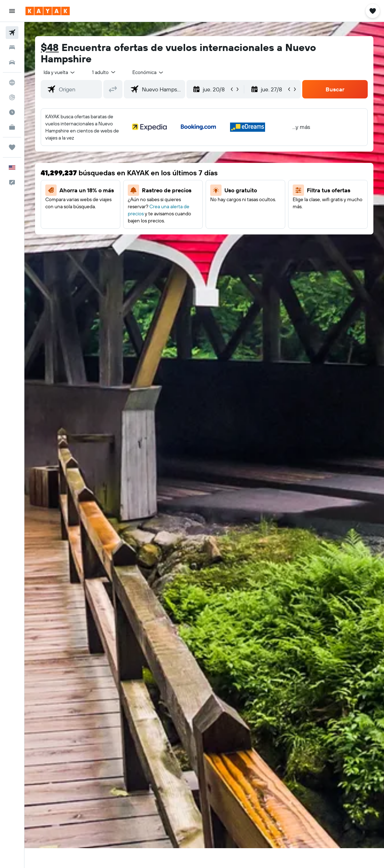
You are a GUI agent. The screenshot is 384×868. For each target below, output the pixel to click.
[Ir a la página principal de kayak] (48, 11)
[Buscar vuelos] (12, 33)
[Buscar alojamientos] (12, 47)
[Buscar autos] (12, 62)
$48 (50, 47)
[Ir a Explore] (12, 83)
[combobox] (148, 72)
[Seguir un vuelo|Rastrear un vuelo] (12, 97)
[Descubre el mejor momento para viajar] (12, 112)
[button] (12, 11)
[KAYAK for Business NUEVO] (12, 127)
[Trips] (12, 147)
